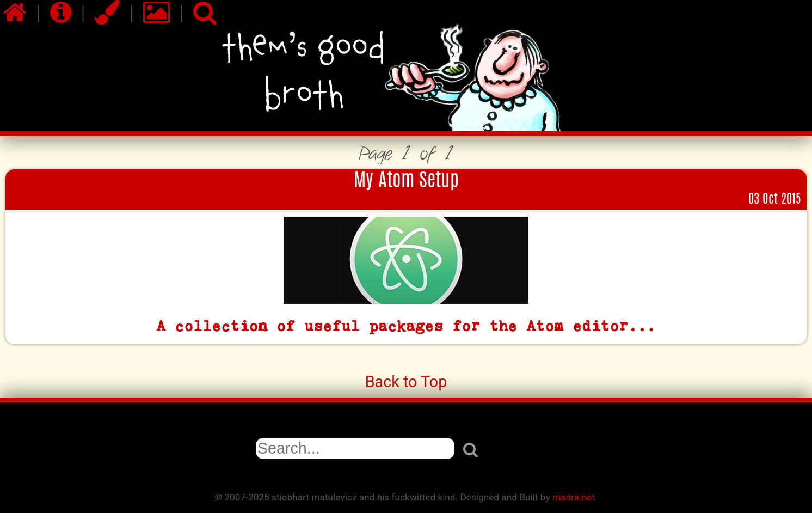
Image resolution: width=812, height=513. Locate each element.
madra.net (574, 497)
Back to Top (406, 382)
